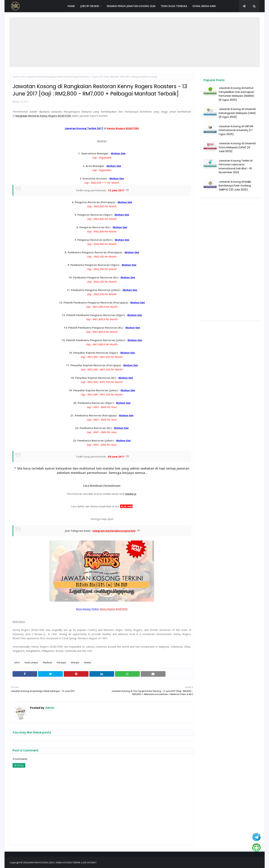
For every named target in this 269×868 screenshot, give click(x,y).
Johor (23, 77)
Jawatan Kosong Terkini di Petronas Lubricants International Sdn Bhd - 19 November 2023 (236, 166)
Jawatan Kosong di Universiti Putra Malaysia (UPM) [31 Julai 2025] (237, 147)
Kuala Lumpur (31, 662)
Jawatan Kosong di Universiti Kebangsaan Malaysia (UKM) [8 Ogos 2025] (237, 113)
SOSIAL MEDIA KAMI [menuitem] (204, 6)
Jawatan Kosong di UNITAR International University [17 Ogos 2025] (236, 130)
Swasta (88, 662)
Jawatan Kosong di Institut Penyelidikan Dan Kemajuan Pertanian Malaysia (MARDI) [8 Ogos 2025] (236, 94)
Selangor (75, 662)
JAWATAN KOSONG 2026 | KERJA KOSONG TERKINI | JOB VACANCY (62, 862)
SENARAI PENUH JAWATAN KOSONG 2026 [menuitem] (131, 6)
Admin (49, 708)
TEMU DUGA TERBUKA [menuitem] (174, 6)
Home (16, 77)
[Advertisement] (135, 42)
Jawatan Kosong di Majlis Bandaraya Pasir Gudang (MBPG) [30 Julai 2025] (235, 186)
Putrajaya (61, 662)
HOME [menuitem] (71, 6)
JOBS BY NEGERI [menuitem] (90, 6)
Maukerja (47, 662)
